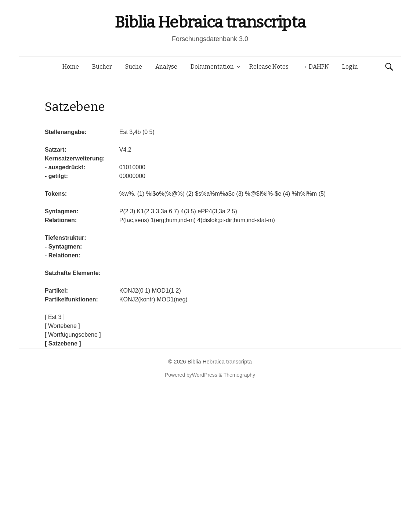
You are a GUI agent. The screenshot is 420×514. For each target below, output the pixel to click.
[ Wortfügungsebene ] (73, 335)
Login (350, 67)
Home (71, 67)
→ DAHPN (315, 67)
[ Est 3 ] (55, 317)
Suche (134, 67)
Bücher (102, 67)
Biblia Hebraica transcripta (210, 22)
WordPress (205, 375)
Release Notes (269, 67)
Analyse (166, 67)
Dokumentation (212, 67)
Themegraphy (239, 375)
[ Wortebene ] (62, 326)
